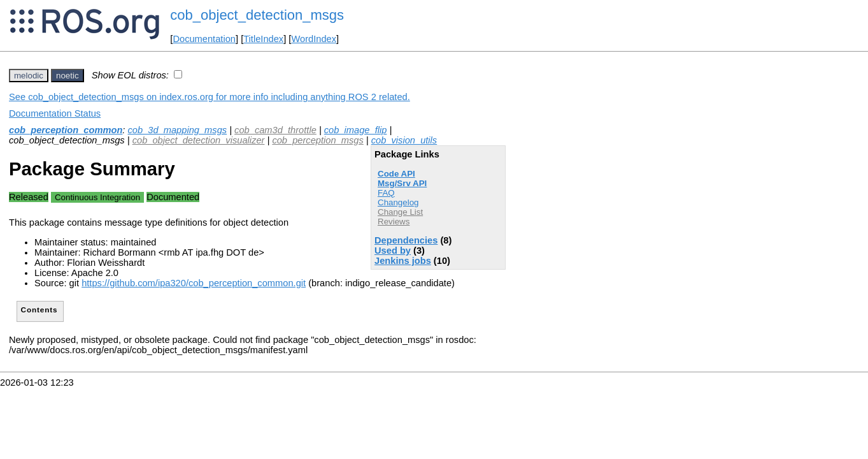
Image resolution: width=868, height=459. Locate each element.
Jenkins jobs (403, 261)
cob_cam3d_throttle (275, 130)
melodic (29, 76)
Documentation (204, 39)
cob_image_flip (356, 130)
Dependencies (406, 240)
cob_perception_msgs (317, 140)
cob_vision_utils (404, 140)
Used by (393, 251)
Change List (400, 212)
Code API (396, 174)
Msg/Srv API (402, 183)
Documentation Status (55, 113)
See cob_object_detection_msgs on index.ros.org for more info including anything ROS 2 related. (210, 97)
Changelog (398, 202)
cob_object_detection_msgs (257, 15)
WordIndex (314, 39)
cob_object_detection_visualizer (199, 140)
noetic (68, 76)
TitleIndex (263, 39)
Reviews (394, 222)
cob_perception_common (66, 130)
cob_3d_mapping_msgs (178, 130)
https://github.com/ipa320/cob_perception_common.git (194, 283)
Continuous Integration (97, 197)
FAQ (386, 193)
